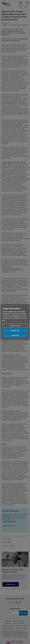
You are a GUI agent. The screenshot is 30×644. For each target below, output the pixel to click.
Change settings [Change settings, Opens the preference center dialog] (15, 326)
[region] (15, 322)
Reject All (15, 336)
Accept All (15, 331)
